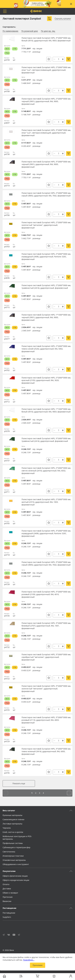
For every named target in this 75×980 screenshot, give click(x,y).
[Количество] (59, 59)
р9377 (7, 339)
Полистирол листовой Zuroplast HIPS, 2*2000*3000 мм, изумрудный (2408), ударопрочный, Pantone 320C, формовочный (46, 257)
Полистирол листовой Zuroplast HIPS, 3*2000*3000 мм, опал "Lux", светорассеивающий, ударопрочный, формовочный (46, 133)
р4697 (7, 123)
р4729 (7, 741)
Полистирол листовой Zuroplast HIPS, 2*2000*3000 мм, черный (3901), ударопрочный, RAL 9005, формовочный (46, 101)
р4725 (7, 710)
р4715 (7, 307)
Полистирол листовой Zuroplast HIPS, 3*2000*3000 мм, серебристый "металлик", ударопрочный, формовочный (46, 657)
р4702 (7, 370)
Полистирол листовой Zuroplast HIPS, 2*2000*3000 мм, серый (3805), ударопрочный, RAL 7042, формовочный (46, 194)
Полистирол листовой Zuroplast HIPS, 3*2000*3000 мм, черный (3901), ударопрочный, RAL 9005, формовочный (46, 164)
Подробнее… (29, 960)
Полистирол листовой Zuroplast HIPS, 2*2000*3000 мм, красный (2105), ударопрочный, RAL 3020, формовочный (46, 380)
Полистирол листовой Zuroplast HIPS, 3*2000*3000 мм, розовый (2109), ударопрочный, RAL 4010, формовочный (46, 594)
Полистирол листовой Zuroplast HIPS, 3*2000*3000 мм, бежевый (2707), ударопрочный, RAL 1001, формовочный (46, 626)
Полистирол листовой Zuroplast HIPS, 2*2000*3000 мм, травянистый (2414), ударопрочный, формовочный (46, 287)
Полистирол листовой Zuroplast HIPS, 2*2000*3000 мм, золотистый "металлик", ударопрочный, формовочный (46, 225)
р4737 (7, 461)
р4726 (7, 616)
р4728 (7, 584)
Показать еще (19, 783)
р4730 (7, 154)
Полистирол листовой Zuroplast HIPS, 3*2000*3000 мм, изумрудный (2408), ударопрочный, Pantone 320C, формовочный (46, 533)
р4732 (7, 647)
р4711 (7, 492)
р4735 (7, 773)
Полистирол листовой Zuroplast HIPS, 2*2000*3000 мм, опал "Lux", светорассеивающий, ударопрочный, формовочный (46, 70)
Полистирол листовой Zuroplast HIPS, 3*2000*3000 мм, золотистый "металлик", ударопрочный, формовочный (46, 689)
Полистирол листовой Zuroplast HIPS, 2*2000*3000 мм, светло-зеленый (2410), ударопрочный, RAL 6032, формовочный (46, 471)
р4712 (7, 402)
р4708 (7, 91)
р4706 (7, 215)
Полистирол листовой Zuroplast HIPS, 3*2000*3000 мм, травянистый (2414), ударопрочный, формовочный (46, 440)
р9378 (7, 431)
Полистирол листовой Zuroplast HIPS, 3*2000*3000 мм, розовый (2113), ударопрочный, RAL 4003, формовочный (46, 720)
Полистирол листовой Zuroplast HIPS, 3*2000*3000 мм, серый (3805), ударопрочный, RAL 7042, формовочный (46, 563)
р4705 (7, 523)
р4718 (7, 555)
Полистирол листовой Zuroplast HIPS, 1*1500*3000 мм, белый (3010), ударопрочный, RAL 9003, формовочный (46, 410)
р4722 (7, 679)
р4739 (7, 60)
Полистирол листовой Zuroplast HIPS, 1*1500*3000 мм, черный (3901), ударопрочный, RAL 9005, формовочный (46, 317)
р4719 (7, 186)
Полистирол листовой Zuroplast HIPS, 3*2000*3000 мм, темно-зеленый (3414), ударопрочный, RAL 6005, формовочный (46, 751)
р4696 (7, 278)
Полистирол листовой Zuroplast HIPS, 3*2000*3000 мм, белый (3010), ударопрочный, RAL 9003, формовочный (46, 39)
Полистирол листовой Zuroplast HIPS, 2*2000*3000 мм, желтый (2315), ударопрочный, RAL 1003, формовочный (46, 502)
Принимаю (38, 965)
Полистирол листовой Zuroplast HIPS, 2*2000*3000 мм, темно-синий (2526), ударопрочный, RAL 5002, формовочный (46, 349)
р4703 (7, 247)
